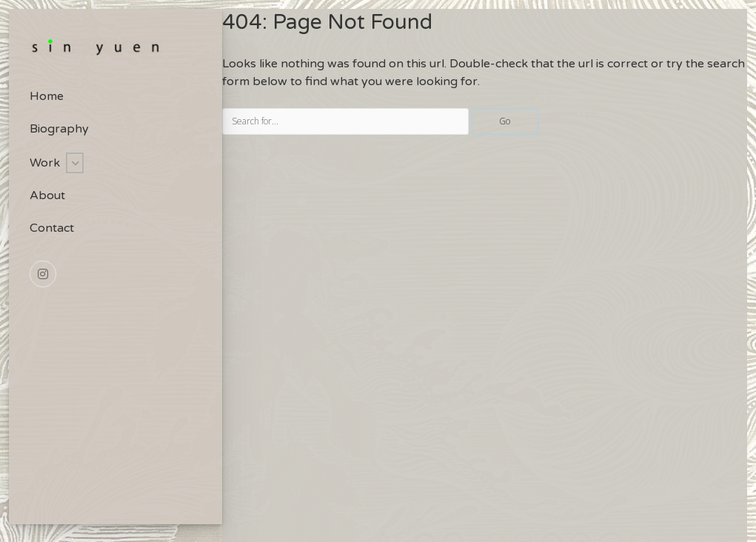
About (47, 195)
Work (45, 163)
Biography (59, 129)
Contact (52, 228)
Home (47, 96)
